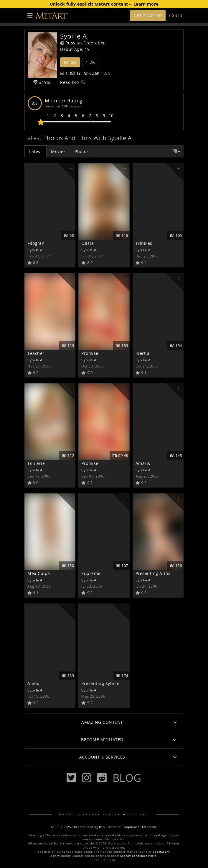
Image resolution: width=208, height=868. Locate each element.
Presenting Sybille (100, 683)
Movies (58, 151)
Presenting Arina (153, 573)
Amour (34, 683)
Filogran (36, 243)
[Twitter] (71, 778)
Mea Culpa (39, 573)
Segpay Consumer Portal (139, 856)
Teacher (36, 353)
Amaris (143, 463)
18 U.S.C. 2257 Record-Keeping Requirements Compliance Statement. (104, 827)
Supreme (91, 573)
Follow (70, 62)
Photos (82, 151)
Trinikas (144, 243)
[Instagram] (87, 778)
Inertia (143, 353)
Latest (36, 151)
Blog (127, 778)
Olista (88, 243)
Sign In (175, 15)
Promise (90, 353)
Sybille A (35, 250)
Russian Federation (83, 43)
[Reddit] (102, 778)
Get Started (148, 15)
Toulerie (36, 463)
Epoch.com (161, 852)
